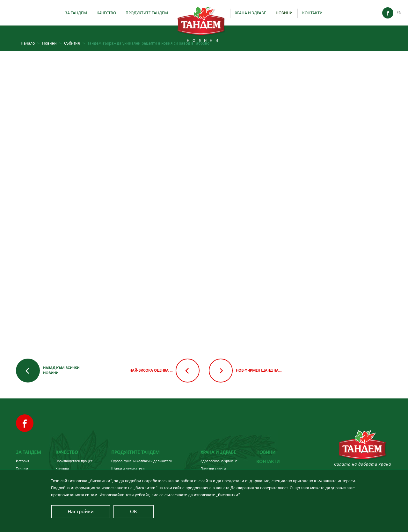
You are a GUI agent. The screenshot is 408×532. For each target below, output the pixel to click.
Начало (30, 44)
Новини (284, 13)
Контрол (62, 469)
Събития (74, 44)
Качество (106, 13)
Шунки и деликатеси (128, 469)
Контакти (312, 13)
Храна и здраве (251, 13)
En (399, 13)
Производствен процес (74, 461)
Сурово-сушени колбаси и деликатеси (142, 461)
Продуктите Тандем (147, 13)
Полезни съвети (213, 469)
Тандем (22, 469)
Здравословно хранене (219, 461)
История (23, 461)
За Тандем (76, 13)
